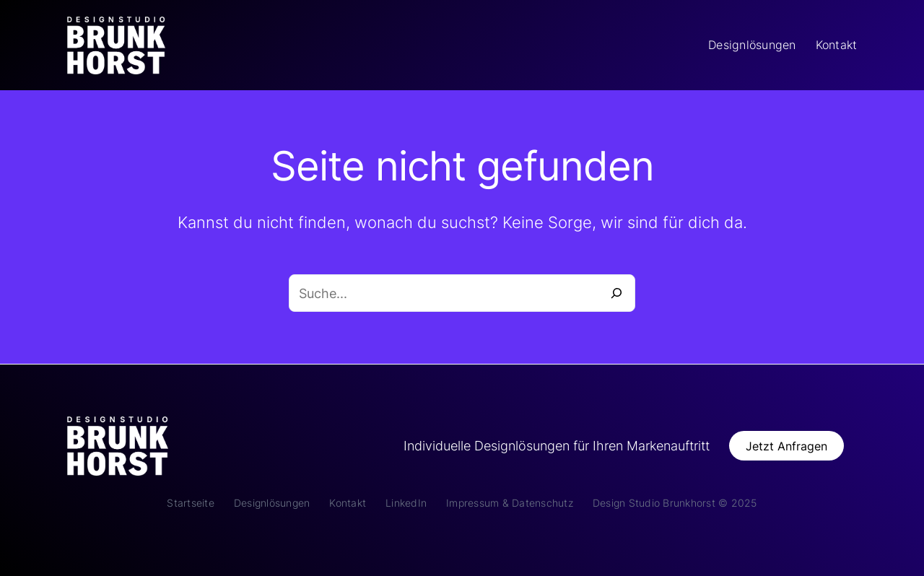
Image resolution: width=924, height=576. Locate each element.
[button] (787, 446)
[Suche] (616, 293)
